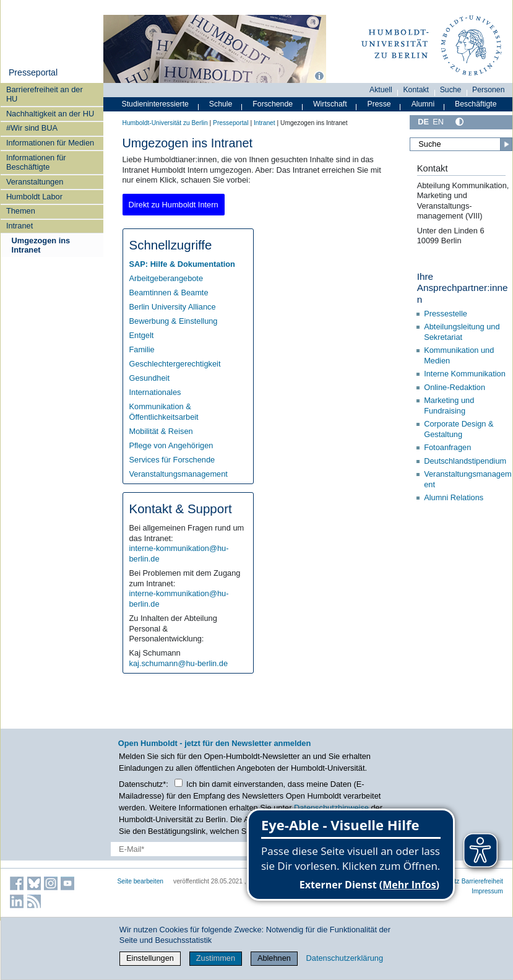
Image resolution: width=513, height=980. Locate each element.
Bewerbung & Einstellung (174, 321)
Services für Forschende (172, 460)
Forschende (273, 104)
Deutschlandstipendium (465, 461)
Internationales (155, 392)
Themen (21, 211)
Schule (221, 104)
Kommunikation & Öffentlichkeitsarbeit (164, 412)
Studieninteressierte (155, 104)
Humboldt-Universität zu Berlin (165, 123)
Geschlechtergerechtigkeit (175, 364)
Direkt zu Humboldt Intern (174, 205)
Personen (489, 90)
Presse (379, 104)
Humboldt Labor (34, 197)
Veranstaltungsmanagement (179, 474)
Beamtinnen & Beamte (169, 293)
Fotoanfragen (447, 447)
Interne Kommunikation (465, 374)
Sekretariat (443, 337)
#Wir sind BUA (32, 128)
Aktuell (381, 90)
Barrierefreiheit (482, 881)
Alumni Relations (454, 497)
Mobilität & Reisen (161, 431)
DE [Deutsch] (423, 122)
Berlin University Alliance (173, 307)
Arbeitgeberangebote (166, 278)
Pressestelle (446, 314)
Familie (142, 349)
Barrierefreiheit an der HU (45, 94)
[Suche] (461, 144)
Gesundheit (149, 378)
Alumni (423, 104)
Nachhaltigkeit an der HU (50, 114)
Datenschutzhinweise (331, 808)
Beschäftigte (476, 104)
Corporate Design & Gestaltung (459, 429)
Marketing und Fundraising (449, 405)
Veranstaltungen (35, 182)
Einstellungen (150, 958)
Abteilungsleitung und (462, 327)
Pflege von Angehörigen (171, 445)
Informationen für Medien (50, 143)
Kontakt (416, 90)
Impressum (487, 891)
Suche (451, 90)
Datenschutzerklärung (345, 958)
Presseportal (33, 72)
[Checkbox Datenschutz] (179, 783)
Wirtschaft (330, 104)
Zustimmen (216, 958)
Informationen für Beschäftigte (36, 162)
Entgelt (142, 335)
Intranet (19, 226)
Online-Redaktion (455, 387)
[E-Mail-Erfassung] (200, 849)
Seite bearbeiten (141, 881)
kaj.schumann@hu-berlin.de (179, 663)
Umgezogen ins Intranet (41, 245)
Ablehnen (274, 958)
